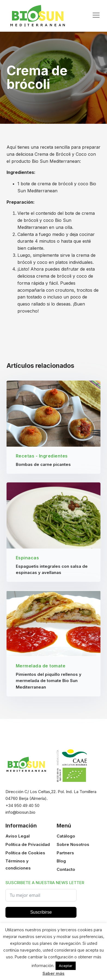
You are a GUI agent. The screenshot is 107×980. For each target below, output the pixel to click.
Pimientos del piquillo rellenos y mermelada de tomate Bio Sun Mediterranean (49, 680)
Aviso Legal (18, 836)
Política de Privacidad (28, 844)
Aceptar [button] (66, 966)
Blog (61, 861)
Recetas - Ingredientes (42, 456)
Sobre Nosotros (73, 844)
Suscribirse (41, 912)
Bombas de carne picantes (43, 464)
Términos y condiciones (18, 864)
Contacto (66, 869)
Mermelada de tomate (41, 666)
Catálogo (66, 836)
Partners (65, 853)
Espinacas (27, 558)
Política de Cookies (25, 853)
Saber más (53, 973)
